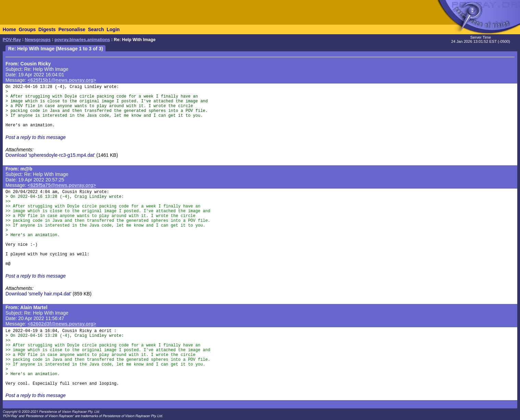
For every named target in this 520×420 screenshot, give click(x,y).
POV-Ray (12, 40)
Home (9, 29)
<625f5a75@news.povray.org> (62, 185)
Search (96, 29)
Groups (27, 29)
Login (113, 29)
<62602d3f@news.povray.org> (62, 324)
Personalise (72, 29)
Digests (47, 29)
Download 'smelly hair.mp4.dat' (38, 294)
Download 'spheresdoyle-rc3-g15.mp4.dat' (50, 155)
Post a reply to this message (36, 137)
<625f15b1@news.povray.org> (62, 80)
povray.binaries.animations (82, 40)
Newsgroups (38, 40)
